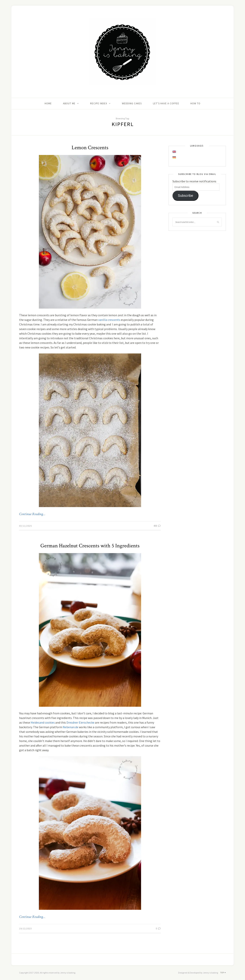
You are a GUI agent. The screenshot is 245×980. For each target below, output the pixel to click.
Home (48, 103)
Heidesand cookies (43, 722)
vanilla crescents (109, 320)
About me (69, 103)
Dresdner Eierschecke (80, 722)
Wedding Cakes (132, 103)
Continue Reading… (32, 514)
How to (195, 103)
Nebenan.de (71, 727)
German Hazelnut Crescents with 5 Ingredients (90, 546)
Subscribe (185, 196)
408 (157, 526)
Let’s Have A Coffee (166, 103)
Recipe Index (99, 103)
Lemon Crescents (90, 148)
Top (223, 973)
